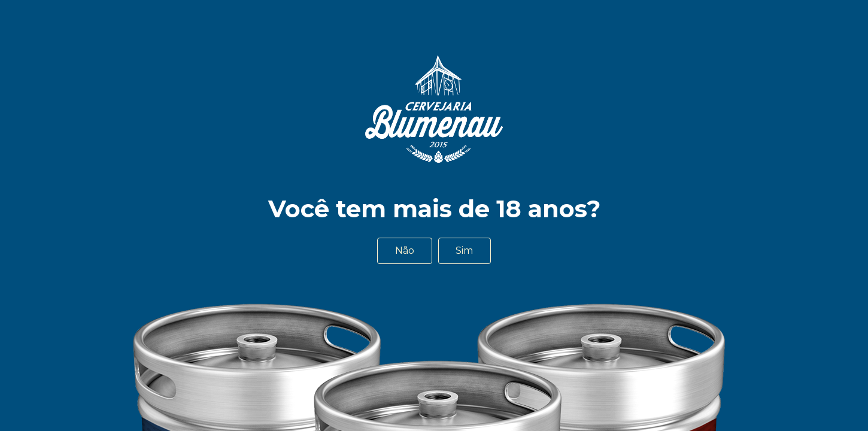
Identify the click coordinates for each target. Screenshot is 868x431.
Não (405, 251)
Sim (464, 251)
